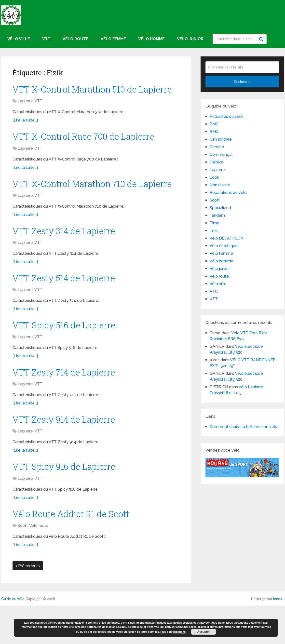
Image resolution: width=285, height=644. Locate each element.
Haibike (216, 162)
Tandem (217, 215)
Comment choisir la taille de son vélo (244, 427)
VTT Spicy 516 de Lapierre (69, 358)
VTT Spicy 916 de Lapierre (69, 503)
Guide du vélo (13, 637)
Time (214, 223)
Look (214, 177)
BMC (214, 124)
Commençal (221, 154)
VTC (214, 291)
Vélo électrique (224, 246)
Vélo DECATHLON (227, 238)
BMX (214, 132)
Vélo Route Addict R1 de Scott (76, 551)
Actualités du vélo (226, 116)
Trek (214, 231)
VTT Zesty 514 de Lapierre (69, 309)
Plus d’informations (173, 632)
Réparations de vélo (228, 193)
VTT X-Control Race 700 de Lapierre (90, 151)
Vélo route (75, 39)
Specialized (220, 208)
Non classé (220, 185)
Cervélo (217, 147)
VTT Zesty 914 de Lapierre (69, 455)
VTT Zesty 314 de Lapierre (69, 261)
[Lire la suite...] (25, 135)
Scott (23, 564)
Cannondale (221, 139)
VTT (46, 39)
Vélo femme (113, 39)
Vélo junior (190, 39)
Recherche (262, 39)
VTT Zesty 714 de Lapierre (69, 406)
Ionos (278, 637)
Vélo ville (19, 39)
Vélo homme (151, 39)
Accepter (204, 632)
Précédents (28, 604)
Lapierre (25, 115)
